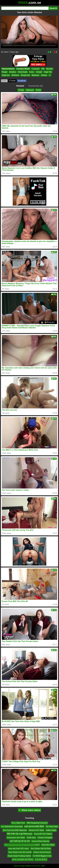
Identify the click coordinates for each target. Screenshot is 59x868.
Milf (43, 69)
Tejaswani (30, 90)
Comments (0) (36, 86)
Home (16, 866)
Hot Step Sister (52, 827)
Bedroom (36, 75)
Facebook (22, 81)
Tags (22, 866)
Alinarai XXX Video (36, 830)
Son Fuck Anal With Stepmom (15, 830)
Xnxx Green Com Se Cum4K (20, 852)
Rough (5, 72)
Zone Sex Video (48, 845)
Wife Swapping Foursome (37, 823)
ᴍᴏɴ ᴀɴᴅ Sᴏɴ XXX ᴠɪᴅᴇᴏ (19, 849)
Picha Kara (31, 838)
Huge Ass (6, 75)
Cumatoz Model (23, 69)
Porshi (38, 90)
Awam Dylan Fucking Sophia (19, 856)
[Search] (25, 8)
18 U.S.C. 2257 (39, 866)
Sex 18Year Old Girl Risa (41, 849)
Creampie (36, 69)
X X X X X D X (41, 859)
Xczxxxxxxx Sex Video (16, 838)
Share (4, 81)
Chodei (21, 90)
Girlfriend (15, 75)
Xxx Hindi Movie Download (12, 827)
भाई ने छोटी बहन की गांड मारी (20, 841)
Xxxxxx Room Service (40, 841)
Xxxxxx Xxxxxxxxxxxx (42, 852)
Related (20, 86)
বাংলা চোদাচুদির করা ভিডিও (23, 859)
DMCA (29, 866)
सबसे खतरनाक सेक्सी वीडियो (34, 827)
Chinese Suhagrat (45, 838)
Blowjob (49, 69)
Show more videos (30, 810)
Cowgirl (39, 72)
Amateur (13, 72)
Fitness (44, 75)
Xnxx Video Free (18, 823)
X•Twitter (12, 81)
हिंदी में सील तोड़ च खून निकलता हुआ (20, 834)
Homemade (23, 72)
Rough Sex (25, 75)
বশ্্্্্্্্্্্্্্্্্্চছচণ (22, 845)
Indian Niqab (51, 830)
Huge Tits (48, 72)
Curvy (32, 72)
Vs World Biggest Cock (42, 856)
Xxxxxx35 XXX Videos (43, 834)
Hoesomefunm (8, 69)
